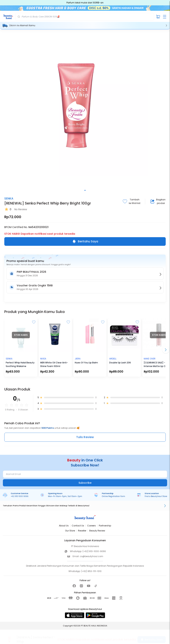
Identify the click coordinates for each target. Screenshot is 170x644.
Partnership (105, 526)
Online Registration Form (113, 496)
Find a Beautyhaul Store (156, 496)
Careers (91, 526)
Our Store (70, 531)
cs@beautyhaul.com (91, 556)
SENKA (9, 198)
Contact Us (78, 526)
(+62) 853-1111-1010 (91, 571)
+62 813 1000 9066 (20, 496)
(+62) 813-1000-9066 (94, 551)
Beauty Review (97, 531)
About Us (64, 526)
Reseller (82, 531)
